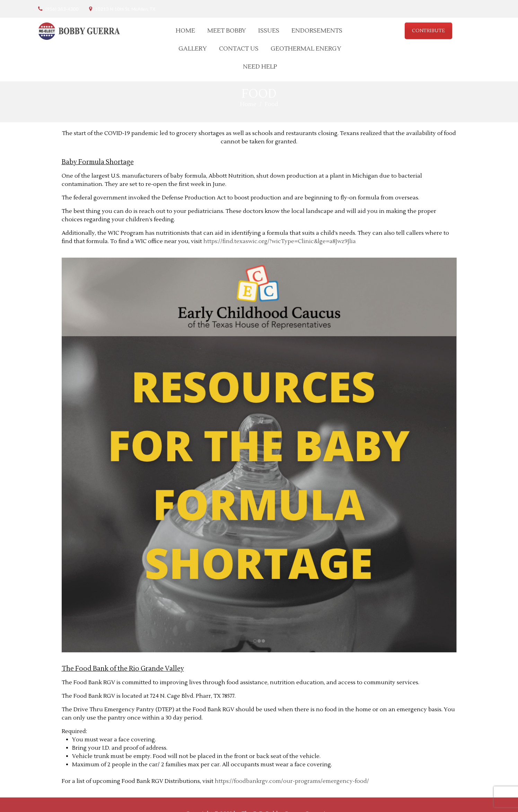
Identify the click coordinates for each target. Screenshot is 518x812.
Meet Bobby (227, 31)
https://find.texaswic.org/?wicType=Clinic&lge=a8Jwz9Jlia (280, 241)
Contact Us (239, 49)
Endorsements (317, 31)
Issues (269, 31)
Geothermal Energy (306, 49)
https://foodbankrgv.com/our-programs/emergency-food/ (292, 781)
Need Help (260, 67)
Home (185, 31)
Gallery (193, 49)
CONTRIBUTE (428, 31)
